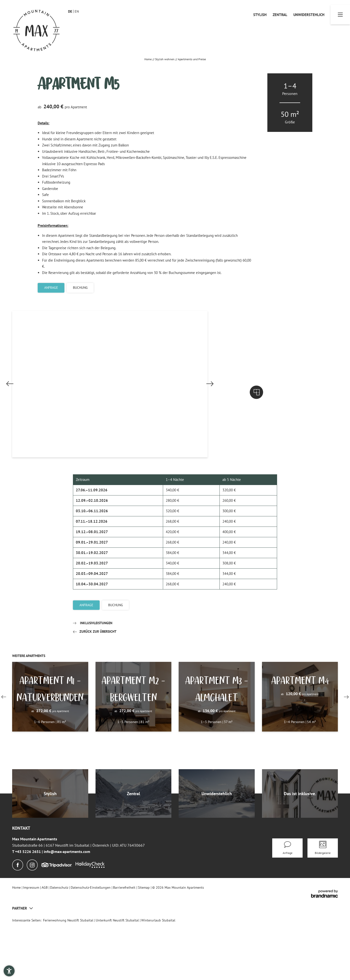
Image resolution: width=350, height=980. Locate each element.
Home (148, 59)
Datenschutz (60, 944)
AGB (45, 944)
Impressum (32, 944)
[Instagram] (32, 922)
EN (77, 11)
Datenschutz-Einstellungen (91, 944)
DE (70, 11)
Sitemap (144, 944)
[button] (100, 449)
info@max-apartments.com (67, 908)
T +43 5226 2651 (27, 908)
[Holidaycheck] (90, 922)
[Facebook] (18, 922)
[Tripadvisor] (57, 922)
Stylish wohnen (165, 59)
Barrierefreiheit (125, 944)
